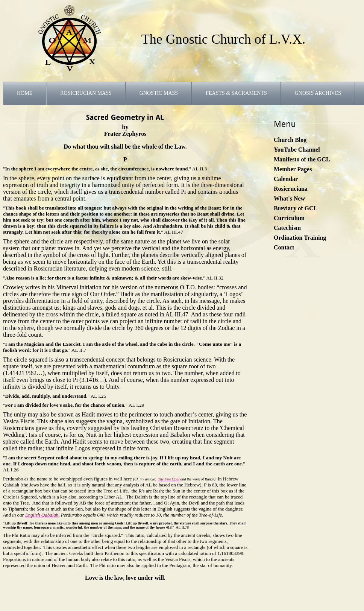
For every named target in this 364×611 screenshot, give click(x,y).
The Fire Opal (169, 479)
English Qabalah (42, 515)
